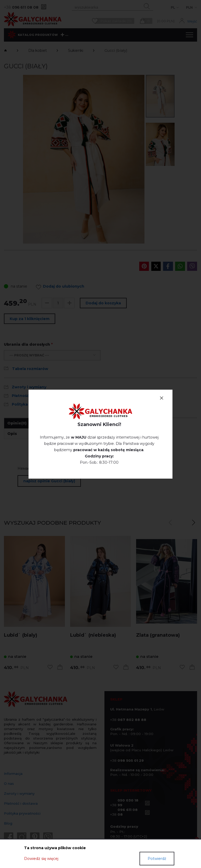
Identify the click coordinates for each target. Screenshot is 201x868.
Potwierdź (157, 859)
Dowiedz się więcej (41, 859)
